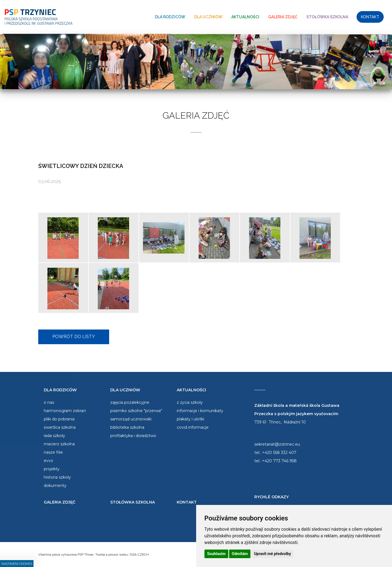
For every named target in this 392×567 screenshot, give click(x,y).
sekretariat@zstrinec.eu (277, 444)
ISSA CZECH (139, 555)
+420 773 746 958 (279, 461)
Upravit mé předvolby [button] (272, 554)
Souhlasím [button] (217, 554)
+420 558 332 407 (279, 453)
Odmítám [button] (240, 554)
